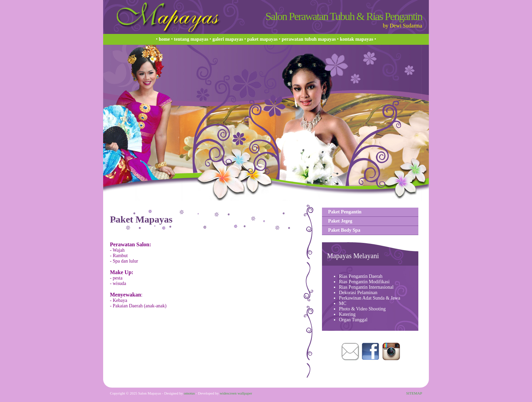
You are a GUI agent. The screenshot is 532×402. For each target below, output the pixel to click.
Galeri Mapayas (228, 39)
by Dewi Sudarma (402, 26)
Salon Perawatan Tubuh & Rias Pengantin (344, 16)
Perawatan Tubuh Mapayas (309, 39)
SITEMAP (414, 393)
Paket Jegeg (340, 221)
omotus (189, 393)
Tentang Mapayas (191, 39)
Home (164, 39)
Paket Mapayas (262, 39)
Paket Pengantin (345, 212)
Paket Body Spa (344, 230)
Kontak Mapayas (357, 39)
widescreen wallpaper (236, 393)
